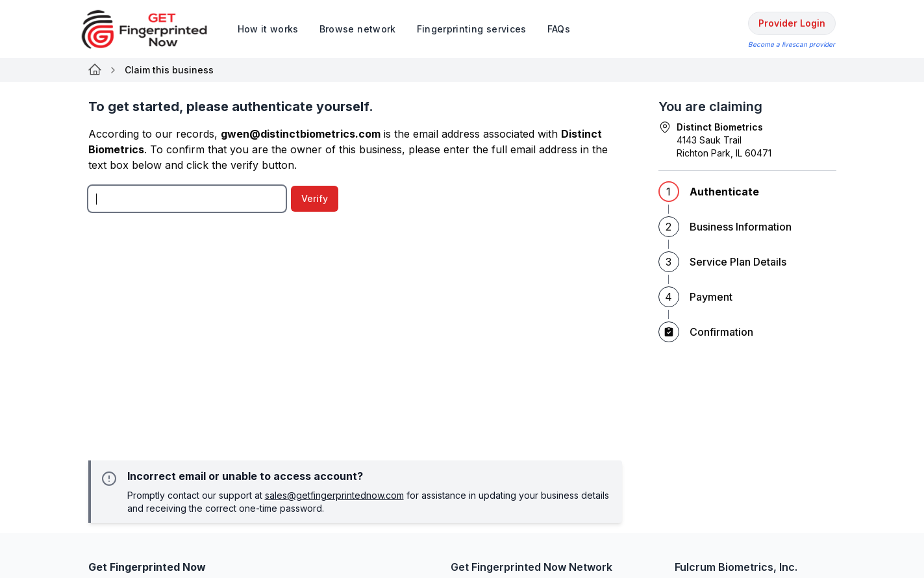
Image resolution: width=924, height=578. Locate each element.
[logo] (154, 29)
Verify (315, 198)
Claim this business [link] (169, 70)
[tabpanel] (355, 300)
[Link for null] (95, 70)
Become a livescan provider (792, 44)
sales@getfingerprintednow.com (334, 495)
